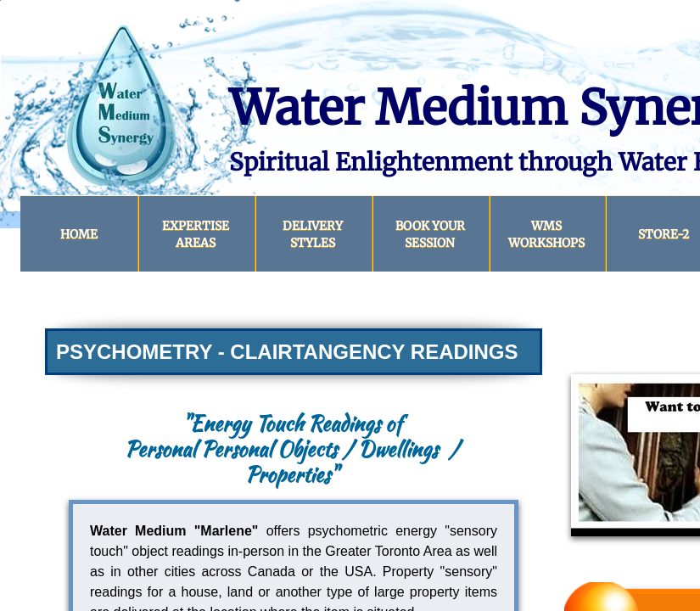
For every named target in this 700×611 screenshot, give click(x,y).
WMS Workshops (546, 234)
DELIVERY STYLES (313, 234)
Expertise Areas (196, 234)
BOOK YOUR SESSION (430, 234)
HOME (79, 234)
